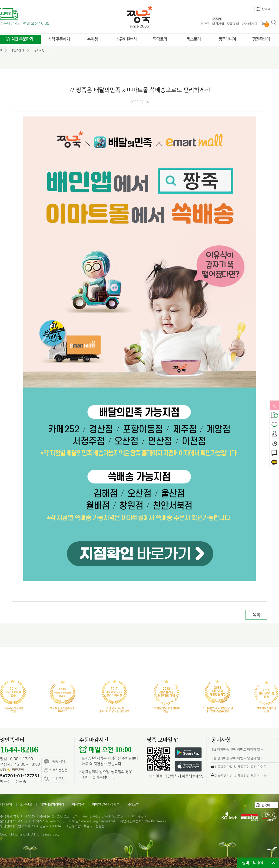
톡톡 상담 (55, 762)
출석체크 (274, 434)
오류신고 (26, 804)
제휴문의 (6, 804)
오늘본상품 (274, 444)
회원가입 (218, 24)
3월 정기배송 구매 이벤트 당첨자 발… (237, 750)
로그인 (205, 24)
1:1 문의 (274, 453)
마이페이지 (249, 24)
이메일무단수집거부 (106, 804)
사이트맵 (133, 804)
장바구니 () (252, 863)
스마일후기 (274, 425)
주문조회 (233, 24)
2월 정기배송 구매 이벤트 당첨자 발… (237, 758)
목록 (256, 615)
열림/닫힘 (274, 406)
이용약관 (78, 804)
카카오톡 (274, 463)
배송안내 (274, 415)
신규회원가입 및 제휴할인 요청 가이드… (242, 767)
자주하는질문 (56, 770)
